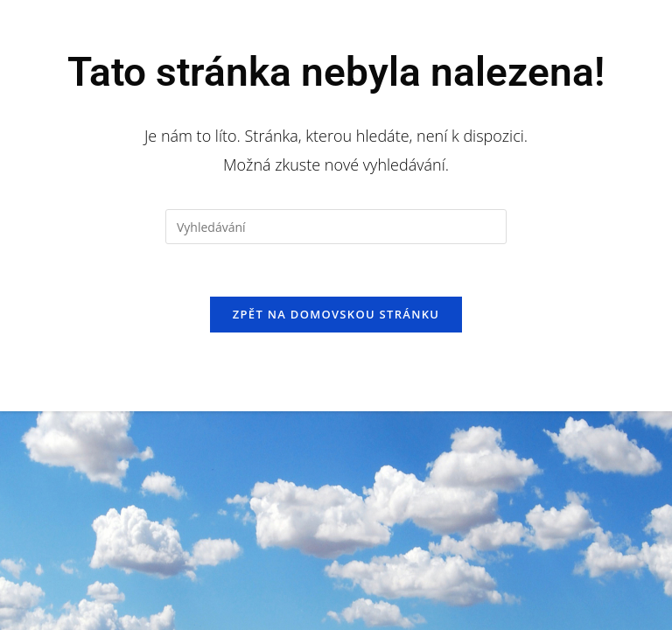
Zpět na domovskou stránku (336, 314)
